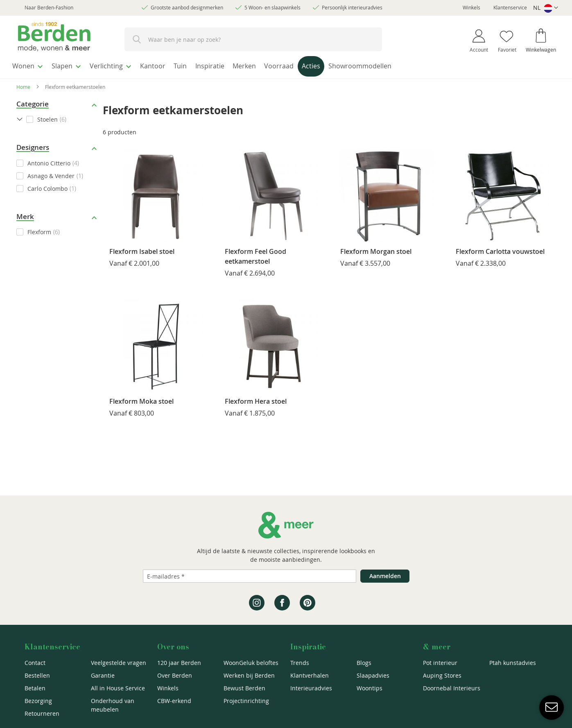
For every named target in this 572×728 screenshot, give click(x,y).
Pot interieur (440, 663)
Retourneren (42, 713)
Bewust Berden (244, 688)
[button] (546, 8)
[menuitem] (31, 65)
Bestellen (37, 675)
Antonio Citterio (49, 161)
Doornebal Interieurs (452, 688)
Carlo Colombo (47, 186)
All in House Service (118, 688)
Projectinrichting (246, 701)
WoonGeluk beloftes (251, 663)
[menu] (286, 66)
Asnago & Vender (51, 173)
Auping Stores (442, 675)
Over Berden (175, 675)
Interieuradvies (311, 688)
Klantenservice (510, 7)
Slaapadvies (373, 675)
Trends (300, 663)
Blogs (364, 663)
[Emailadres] (250, 576)
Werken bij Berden (249, 675)
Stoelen (47, 117)
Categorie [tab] (33, 101)
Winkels (471, 7)
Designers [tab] (33, 145)
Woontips (370, 688)
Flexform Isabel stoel (142, 249)
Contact (35, 663)
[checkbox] (58, 161)
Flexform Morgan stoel (376, 249)
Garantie (103, 675)
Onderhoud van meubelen (113, 705)
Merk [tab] (25, 214)
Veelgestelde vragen (119, 663)
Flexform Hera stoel (256, 399)
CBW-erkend (174, 701)
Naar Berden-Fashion (49, 7)
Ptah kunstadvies (513, 663)
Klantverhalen (310, 675)
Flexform (39, 230)
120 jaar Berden (179, 663)
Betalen (35, 688)
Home (23, 84)
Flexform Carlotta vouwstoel (500, 249)
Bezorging (38, 701)
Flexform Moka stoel (141, 399)
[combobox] (253, 39)
